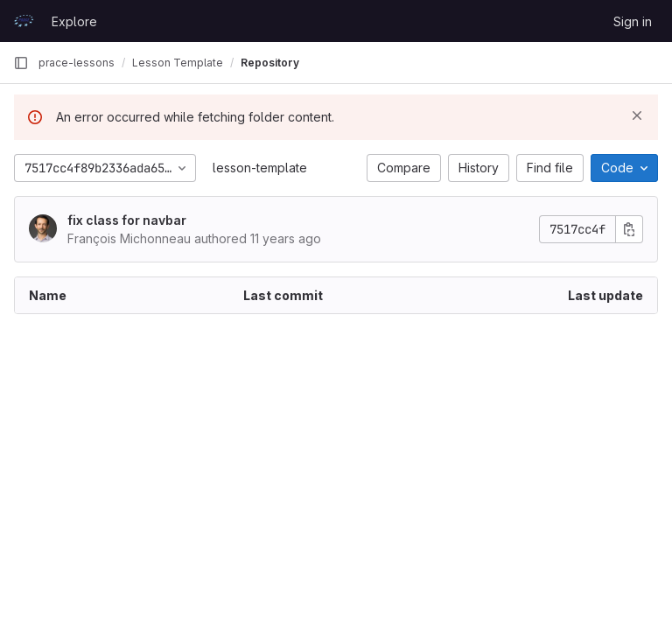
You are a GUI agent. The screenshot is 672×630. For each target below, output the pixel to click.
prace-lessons (77, 63)
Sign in (633, 21)
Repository (270, 63)
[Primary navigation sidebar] (21, 63)
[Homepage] (24, 21)
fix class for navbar (127, 220)
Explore (74, 21)
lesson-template (260, 168)
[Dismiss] (637, 115)
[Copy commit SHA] (629, 229)
